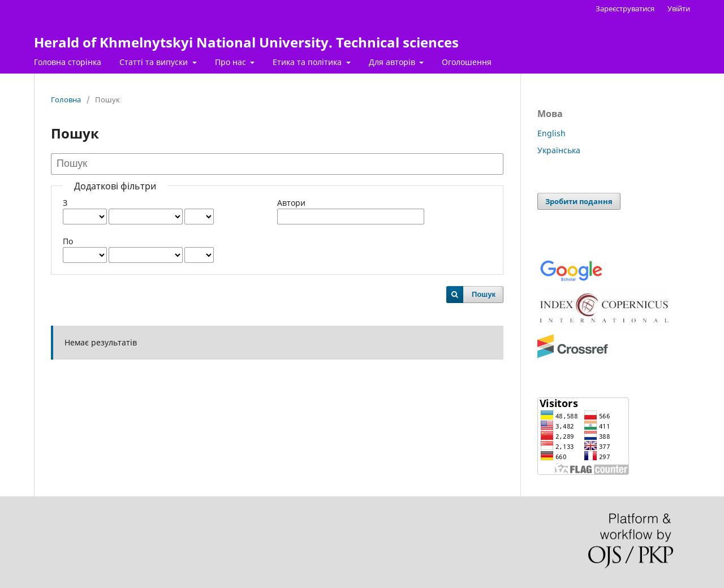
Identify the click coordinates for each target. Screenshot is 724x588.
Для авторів (393, 62)
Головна (66, 100)
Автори (291, 203)
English (551, 133)
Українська (559, 150)
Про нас (232, 62)
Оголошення (467, 62)
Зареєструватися (625, 8)
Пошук (484, 294)
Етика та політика (308, 62)
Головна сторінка (68, 62)
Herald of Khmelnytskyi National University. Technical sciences (246, 42)
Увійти (679, 8)
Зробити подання (579, 201)
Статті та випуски (155, 62)
